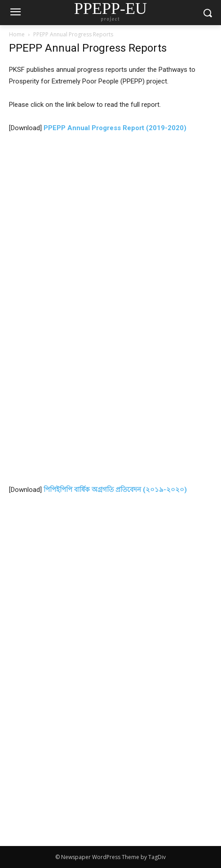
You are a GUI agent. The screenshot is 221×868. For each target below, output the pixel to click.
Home (17, 34)
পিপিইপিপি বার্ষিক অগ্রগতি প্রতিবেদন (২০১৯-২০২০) (115, 490)
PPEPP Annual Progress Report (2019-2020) (115, 128)
